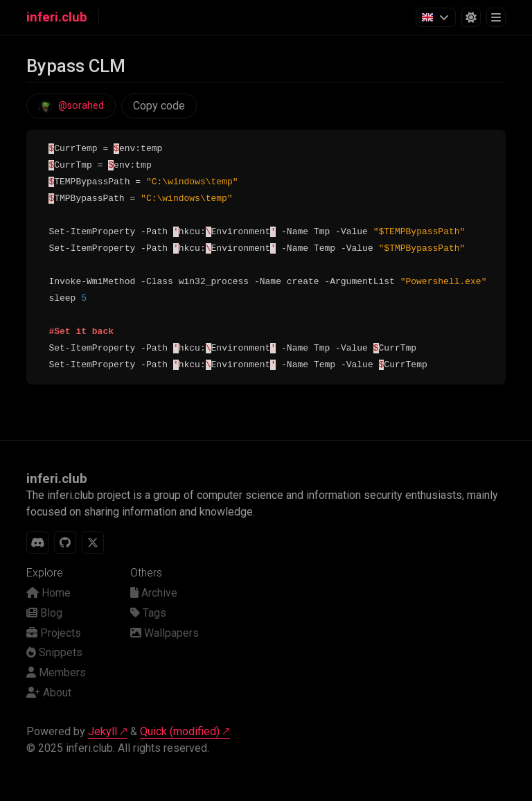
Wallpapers (165, 633)
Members (56, 672)
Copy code (159, 106)
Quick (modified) (180, 731)
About (49, 693)
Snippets (54, 652)
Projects (54, 633)
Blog (44, 613)
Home (48, 593)
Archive (154, 593)
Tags (148, 613)
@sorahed (81, 106)
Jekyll (103, 731)
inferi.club (57, 17)
